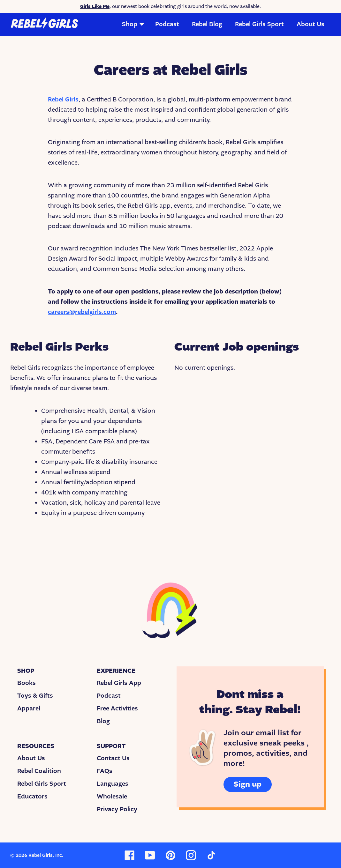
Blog (103, 721)
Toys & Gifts (35, 696)
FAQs (105, 771)
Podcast (167, 24)
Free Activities (117, 708)
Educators (32, 797)
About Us (311, 24)
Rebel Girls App (119, 683)
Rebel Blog (207, 24)
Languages (113, 784)
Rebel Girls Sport (259, 24)
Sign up (248, 784)
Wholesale (112, 797)
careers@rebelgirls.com (82, 312)
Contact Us (113, 758)
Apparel (29, 708)
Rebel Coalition (39, 771)
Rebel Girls (63, 100)
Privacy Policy (117, 809)
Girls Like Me (95, 6)
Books (27, 683)
